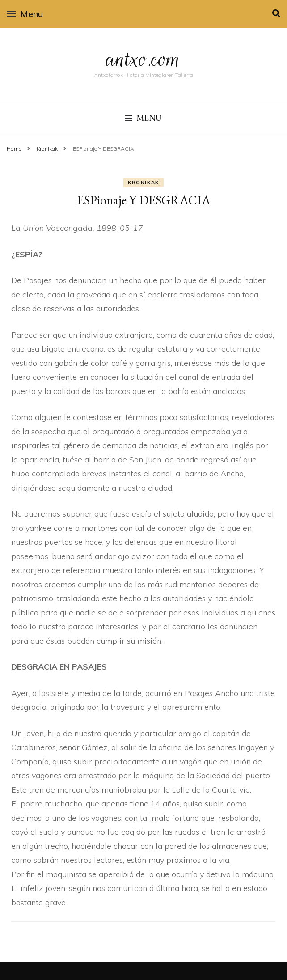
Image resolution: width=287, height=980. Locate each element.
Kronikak (143, 182)
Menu (25, 14)
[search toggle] (276, 14)
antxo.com (143, 59)
